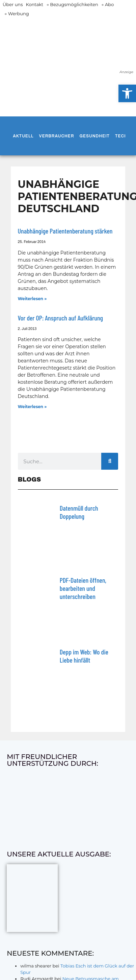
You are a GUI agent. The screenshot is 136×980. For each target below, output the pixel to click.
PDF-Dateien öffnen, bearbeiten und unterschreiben (83, 588)
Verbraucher (57, 136)
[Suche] (110, 461)
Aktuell (23, 136)
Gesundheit (95, 136)
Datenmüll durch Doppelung (79, 512)
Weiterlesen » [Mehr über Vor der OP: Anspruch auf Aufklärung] (32, 407)
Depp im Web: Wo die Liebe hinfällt (84, 656)
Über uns (13, 4)
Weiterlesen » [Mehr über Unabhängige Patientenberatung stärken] (32, 299)
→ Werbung (17, 14)
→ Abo (108, 4)
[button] (127, 93)
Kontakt (35, 4)
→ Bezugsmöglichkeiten (72, 4)
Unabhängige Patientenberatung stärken (65, 231)
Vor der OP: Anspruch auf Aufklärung (61, 318)
